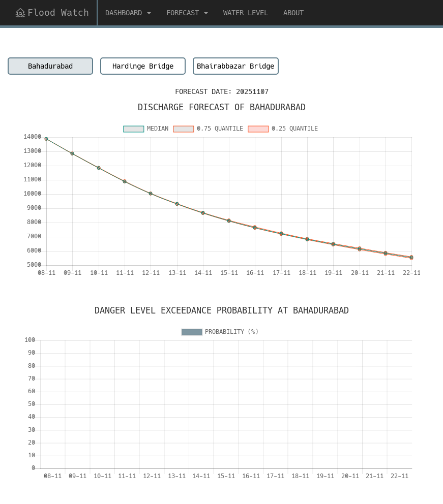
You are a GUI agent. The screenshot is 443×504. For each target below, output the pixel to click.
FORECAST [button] (187, 13)
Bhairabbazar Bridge (235, 66)
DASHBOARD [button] (128, 13)
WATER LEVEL (246, 13)
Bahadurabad (50, 66)
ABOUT (293, 13)
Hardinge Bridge (143, 66)
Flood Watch (52, 12)
